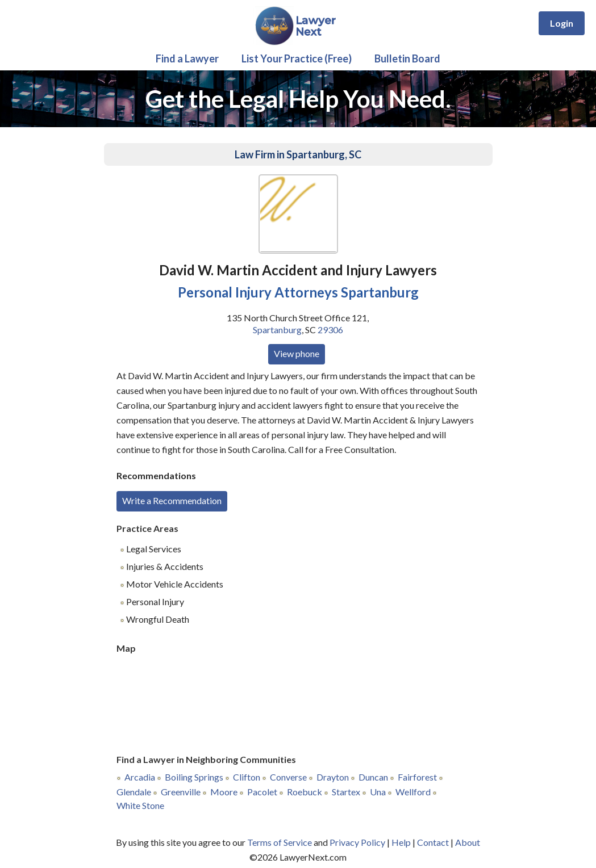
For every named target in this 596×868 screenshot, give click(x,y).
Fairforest (417, 777)
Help (401, 842)
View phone (297, 353)
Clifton (247, 777)
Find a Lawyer (187, 58)
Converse (288, 777)
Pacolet (262, 792)
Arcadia (140, 777)
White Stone (140, 805)
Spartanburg (277, 330)
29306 (330, 330)
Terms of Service (280, 842)
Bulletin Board (407, 58)
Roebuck (305, 792)
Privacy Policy (357, 842)
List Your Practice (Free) (297, 58)
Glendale (134, 792)
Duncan (373, 777)
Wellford (413, 792)
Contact (433, 842)
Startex (346, 792)
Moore (224, 792)
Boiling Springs (194, 777)
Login (562, 23)
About (468, 842)
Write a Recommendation (172, 500)
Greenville (181, 792)
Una (378, 792)
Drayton (333, 777)
